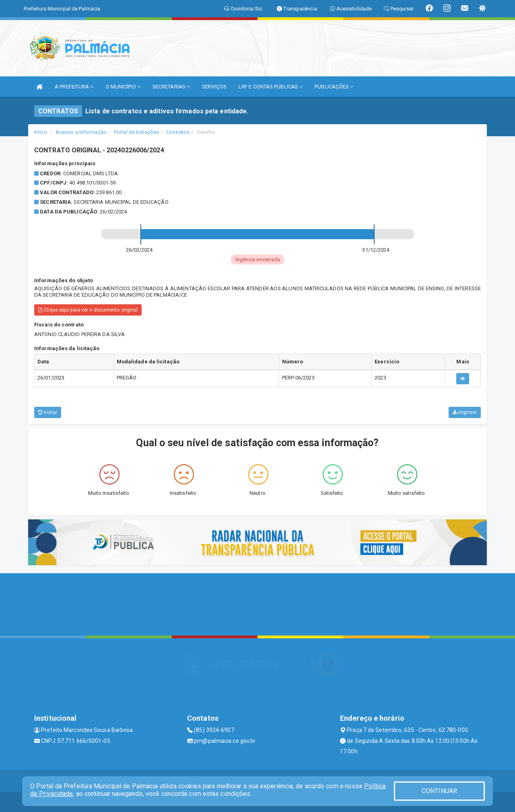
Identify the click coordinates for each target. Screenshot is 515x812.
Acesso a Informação (81, 132)
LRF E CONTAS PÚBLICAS (271, 87)
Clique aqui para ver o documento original (88, 310)
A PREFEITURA (74, 87)
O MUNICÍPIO (123, 87)
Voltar (48, 412)
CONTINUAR (439, 791)
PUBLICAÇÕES (334, 87)
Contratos (178, 132)
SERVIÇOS (214, 87)
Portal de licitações (136, 132)
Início (41, 132)
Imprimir (465, 412)
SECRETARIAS (171, 87)
